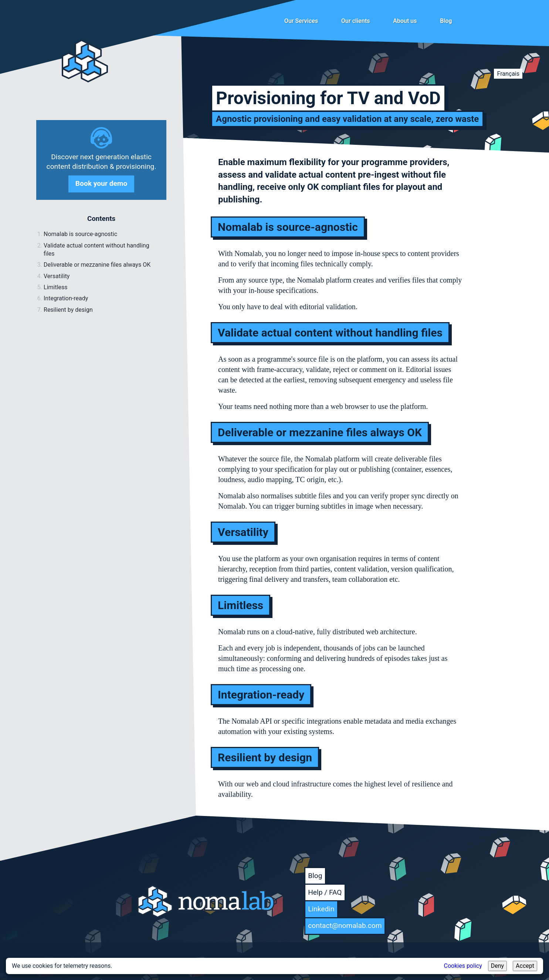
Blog (446, 21)
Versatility (57, 276)
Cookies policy (463, 966)
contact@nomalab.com (345, 926)
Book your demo (101, 183)
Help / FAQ (325, 892)
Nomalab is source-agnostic (80, 234)
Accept (525, 966)
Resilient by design (68, 310)
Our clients (356, 21)
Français (508, 74)
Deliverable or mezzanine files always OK (97, 265)
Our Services (301, 21)
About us (405, 21)
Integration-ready (66, 298)
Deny (497, 966)
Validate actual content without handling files (96, 250)
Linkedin (321, 909)
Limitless (56, 287)
